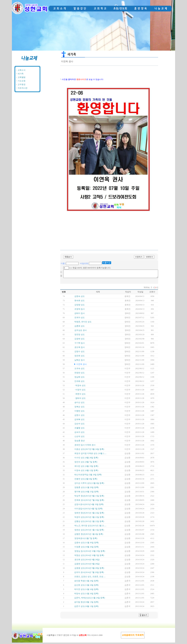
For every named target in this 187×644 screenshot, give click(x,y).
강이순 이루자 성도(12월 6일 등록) (89, 485)
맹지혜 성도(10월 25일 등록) (87, 493)
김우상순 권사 (81, 332)
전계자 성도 (80, 319)
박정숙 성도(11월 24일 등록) (86, 595)
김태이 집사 (80, 315)
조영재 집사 (80, 310)
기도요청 (22, 81)
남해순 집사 (80, 361)
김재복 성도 (80, 421)
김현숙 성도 (80, 298)
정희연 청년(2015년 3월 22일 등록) (89, 514)
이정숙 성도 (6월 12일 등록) (86, 472)
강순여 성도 (80, 425)
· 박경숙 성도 (80, 387)
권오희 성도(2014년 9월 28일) (87, 561)
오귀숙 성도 (80, 370)
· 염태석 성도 (80, 400)
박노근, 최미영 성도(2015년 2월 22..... (90, 527)
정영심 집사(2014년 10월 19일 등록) (90, 553)
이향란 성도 (80, 412)
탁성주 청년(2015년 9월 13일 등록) (89, 497)
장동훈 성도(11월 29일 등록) (87, 489)
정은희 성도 (80, 357)
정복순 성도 (80, 408)
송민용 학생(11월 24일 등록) (86, 582)
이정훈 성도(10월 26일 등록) (87, 548)
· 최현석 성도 (80, 395)
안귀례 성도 (80, 383)
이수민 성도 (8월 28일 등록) (86, 459)
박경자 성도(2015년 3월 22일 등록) (89, 519)
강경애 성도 (80, 340)
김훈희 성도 (80, 327)
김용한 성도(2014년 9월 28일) (87, 565)
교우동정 (22, 84)
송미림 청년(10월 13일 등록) (86, 603)
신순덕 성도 (80, 438)
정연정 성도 (80, 336)
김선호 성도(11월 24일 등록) (86, 587)
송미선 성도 (80, 404)
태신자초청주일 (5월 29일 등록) (88, 476)
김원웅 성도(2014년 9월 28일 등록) (89, 570)
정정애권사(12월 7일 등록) (86, 540)
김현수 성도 (80, 417)
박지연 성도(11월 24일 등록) (86, 591)
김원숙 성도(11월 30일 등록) (87, 544)
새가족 (21, 74)
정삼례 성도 (80, 378)
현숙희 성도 (80, 302)
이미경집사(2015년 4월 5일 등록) (89, 510)
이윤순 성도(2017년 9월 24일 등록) (89, 451)
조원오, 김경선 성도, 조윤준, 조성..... (90, 578)
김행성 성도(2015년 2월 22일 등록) (89, 523)
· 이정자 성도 (80, 391)
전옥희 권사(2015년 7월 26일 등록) (89, 502)
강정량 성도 (80, 306)
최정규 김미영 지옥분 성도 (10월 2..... (90, 455)
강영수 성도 (80, 353)
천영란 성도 (80, 374)
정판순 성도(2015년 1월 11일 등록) (89, 531)
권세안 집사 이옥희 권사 (85, 446)
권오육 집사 (80, 349)
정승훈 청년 (80, 442)
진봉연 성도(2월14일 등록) (86, 480)
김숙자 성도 (80, 434)
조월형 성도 (80, 429)
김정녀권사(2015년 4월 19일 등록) (89, 506)
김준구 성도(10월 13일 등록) (86, 608)
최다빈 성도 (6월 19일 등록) (86, 468)
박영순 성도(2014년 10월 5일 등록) (89, 557)
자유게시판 (23, 88)
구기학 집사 (80, 344)
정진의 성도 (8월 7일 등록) (86, 463)
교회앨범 (22, 77)
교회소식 (22, 70)
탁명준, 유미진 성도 (83, 323)
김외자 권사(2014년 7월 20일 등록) (89, 574)
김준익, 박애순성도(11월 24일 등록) (90, 599)
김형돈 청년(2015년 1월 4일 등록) (89, 536)
